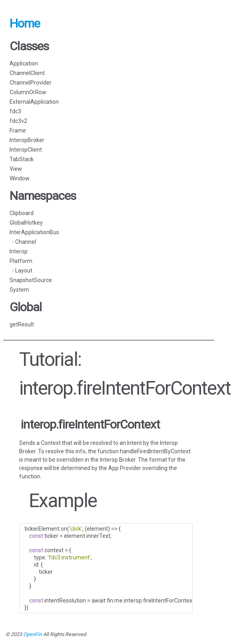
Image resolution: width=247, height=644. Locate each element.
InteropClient (26, 150)
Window (20, 178)
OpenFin (33, 634)
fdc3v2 (18, 121)
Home (25, 23)
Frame (18, 130)
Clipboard (22, 213)
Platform (21, 261)
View (16, 169)
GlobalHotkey (26, 223)
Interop (19, 251)
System (19, 290)
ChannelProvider (31, 83)
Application (24, 63)
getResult (22, 324)
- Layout (21, 271)
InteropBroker (27, 140)
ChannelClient (27, 73)
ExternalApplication (34, 102)
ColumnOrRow (28, 92)
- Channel (23, 242)
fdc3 (15, 111)
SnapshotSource (31, 280)
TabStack (22, 159)
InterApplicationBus (34, 232)
